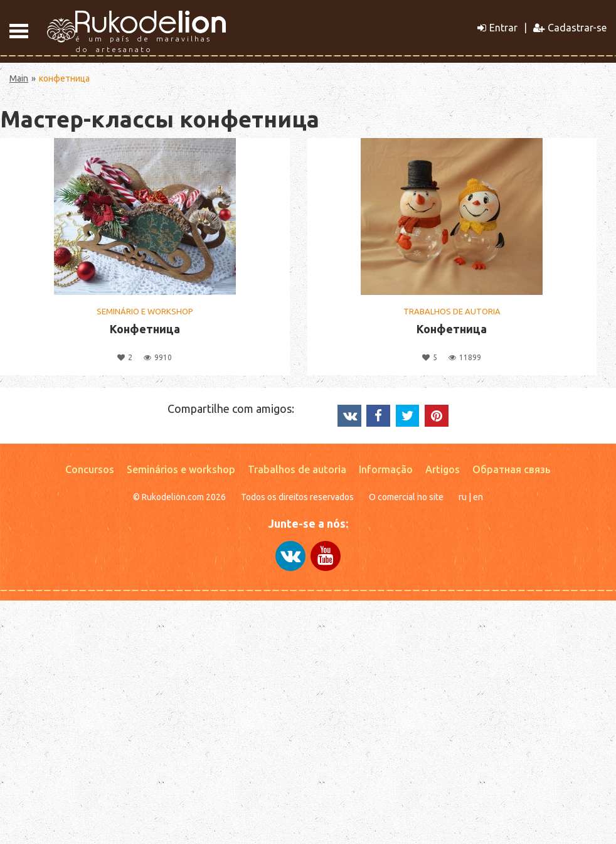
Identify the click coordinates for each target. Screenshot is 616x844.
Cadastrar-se (570, 28)
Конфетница (145, 329)
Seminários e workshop (181, 469)
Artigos (443, 469)
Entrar (497, 28)
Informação (386, 469)
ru (463, 497)
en (478, 497)
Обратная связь (512, 469)
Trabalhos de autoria (297, 469)
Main (19, 78)
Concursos (90, 469)
